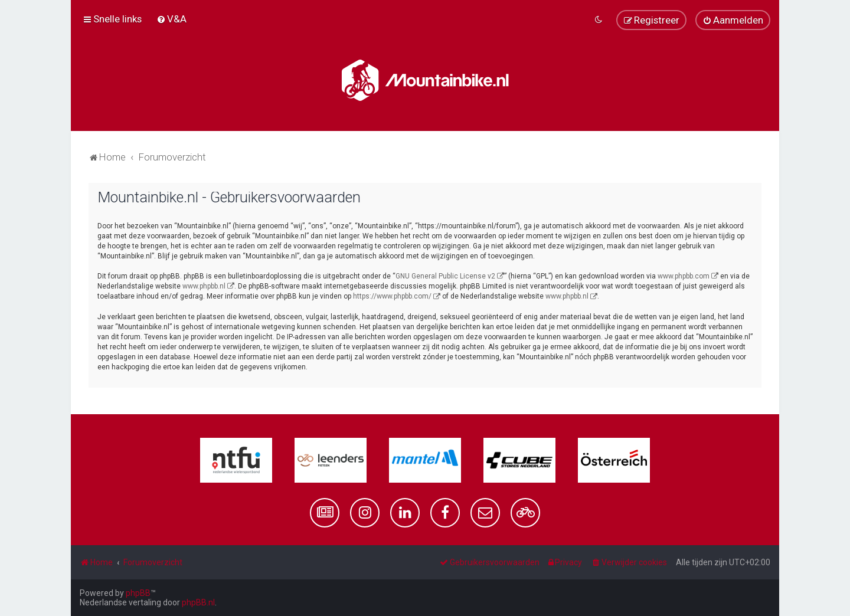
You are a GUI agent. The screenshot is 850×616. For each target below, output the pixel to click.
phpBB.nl (198, 602)
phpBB (138, 593)
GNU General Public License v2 (445, 276)
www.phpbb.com (684, 276)
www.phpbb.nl (204, 286)
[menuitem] (171, 19)
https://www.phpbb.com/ (392, 296)
